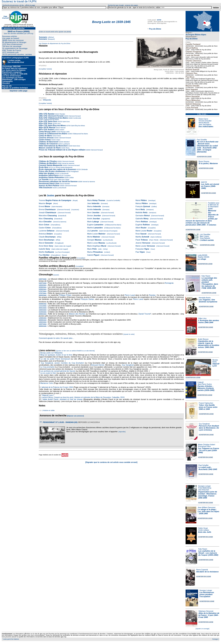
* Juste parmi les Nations (10, 639)
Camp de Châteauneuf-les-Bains (53, 134)
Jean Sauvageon (205, 125)
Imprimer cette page (19, 91)
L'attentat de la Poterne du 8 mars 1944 (57, 387)
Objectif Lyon (216, 365)
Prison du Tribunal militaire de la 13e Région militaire (62, 150)
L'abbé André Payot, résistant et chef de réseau (62, 399)
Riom (67, 148)
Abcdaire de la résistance (207, 572)
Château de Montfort (48, 163)
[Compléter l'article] (45, 69)
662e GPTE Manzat (47, 127)
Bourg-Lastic (65, 132)
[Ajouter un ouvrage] (202, 629)
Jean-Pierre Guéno (205, 384)
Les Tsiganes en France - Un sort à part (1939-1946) (209, 450)
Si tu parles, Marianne (208, 163)
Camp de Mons (45, 136)
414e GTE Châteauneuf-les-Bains (53, 118)
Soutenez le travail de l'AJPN (19, 1)
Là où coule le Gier (48, 373)
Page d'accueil (5, 17)
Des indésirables (206, 126)
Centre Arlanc (45, 140)
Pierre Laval (130, 295)
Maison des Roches (77, 314)
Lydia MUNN (202, 255)
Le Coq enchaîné (47, 367)
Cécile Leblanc (204, 530)
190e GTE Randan (47, 114)
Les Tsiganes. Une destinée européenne (208, 301)
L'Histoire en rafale (48, 410)
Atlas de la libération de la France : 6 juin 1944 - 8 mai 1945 (209, 615)
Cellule (71, 178)
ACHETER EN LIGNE (204, 157)
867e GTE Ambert (46, 130)
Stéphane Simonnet (206, 611)
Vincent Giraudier (205, 121)
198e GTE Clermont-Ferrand (51, 116)
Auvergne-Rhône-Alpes (196, 35)
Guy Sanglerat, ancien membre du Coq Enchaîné (62, 363)
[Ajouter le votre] (129, 334)
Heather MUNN (203, 257)
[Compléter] (81, 258)
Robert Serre (203, 119)
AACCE (204, 182)
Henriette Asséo (205, 298)
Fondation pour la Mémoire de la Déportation (214, 205)
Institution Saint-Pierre (49, 175)
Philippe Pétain (65, 295)
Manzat (63, 128)
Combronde (77, 118)
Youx (59, 124)
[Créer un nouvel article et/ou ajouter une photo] (55, 32)
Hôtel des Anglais (47, 173)
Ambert (61, 130)
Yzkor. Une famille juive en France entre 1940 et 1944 (208, 407)
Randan (62, 114)
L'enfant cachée (207, 240)
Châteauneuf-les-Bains (51, 120)
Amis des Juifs (205, 532)
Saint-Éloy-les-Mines (78, 126)
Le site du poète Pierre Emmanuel (55, 359)
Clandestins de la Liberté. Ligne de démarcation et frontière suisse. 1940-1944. (209, 344)
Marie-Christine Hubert (207, 445)
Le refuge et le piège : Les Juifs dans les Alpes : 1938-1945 (208, 511)
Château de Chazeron (48, 144)
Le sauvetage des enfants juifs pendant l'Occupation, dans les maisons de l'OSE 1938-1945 (210, 283)
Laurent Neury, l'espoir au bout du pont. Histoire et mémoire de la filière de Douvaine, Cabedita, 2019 (83, 397)
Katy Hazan (206, 276)
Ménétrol (66, 142)
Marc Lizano (204, 236)
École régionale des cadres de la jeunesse (57, 169)
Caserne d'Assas (46, 138)
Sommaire (43, 37)
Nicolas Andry (215, 361)
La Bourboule (64, 174)
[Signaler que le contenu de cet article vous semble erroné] (111, 462)
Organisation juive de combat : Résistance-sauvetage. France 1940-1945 (208, 495)
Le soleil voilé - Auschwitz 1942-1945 (208, 468)
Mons (59, 136)
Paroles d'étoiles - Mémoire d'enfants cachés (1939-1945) (206, 388)
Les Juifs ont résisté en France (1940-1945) (210, 186)
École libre (44, 167)
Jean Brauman (204, 490)
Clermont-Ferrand (74, 116)
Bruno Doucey (204, 161)
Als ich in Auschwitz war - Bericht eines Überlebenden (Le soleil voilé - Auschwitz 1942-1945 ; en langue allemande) (208, 147)
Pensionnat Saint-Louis (49, 183)
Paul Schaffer (202, 140)
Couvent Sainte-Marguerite (51, 165)
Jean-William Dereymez (207, 507)
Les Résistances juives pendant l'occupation (207, 594)
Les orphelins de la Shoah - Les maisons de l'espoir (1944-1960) (208, 553)
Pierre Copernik (202, 570)
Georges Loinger (205, 486)
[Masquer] (51, 39)
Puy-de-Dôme (192, 39)
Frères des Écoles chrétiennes (52, 171)
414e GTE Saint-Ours (48, 121)
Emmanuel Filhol (204, 446)
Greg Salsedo (205, 238)
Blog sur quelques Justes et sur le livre (57, 355)
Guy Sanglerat (204, 424)
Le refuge (202, 259)
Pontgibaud (74, 171)
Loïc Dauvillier (205, 234)
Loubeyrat (66, 144)
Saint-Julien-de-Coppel (61, 180)
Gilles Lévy (202, 318)
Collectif (201, 382)
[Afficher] (51, 37)
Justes (50, 195)
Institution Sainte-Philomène (51, 177)
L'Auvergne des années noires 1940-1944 (209, 321)
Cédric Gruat (203, 528)
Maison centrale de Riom (50, 148)
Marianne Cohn (47, 383)
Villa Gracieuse (45, 188)
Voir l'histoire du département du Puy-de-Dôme (55, 44)
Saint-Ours (66, 122)
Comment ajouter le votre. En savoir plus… (57, 338)
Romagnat (169, 283)
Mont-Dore (76, 146)
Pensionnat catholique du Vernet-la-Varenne (58, 181)
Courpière (67, 176)
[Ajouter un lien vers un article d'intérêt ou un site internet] (75, 351)
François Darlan (87, 299)
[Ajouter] (56, 275)
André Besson (203, 339)
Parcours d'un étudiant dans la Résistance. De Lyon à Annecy (209, 428)
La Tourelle (44, 179)
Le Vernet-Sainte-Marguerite (63, 167)
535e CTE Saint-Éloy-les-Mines (52, 125)
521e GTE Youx (45, 123)
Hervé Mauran (204, 123)
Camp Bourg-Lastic (47, 132)
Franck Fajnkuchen (206, 403)
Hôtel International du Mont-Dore (53, 146)
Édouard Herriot (98, 365)
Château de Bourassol (49, 142)
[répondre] (122, 432)
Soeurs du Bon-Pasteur (49, 185)
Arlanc (58, 140)
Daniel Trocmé (144, 314)
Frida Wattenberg (205, 488)
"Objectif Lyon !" (48, 395)
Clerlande (84, 169)
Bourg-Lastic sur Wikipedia (52, 353)
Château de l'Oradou (48, 161)
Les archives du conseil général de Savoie (58, 371)
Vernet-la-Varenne (68, 163)
